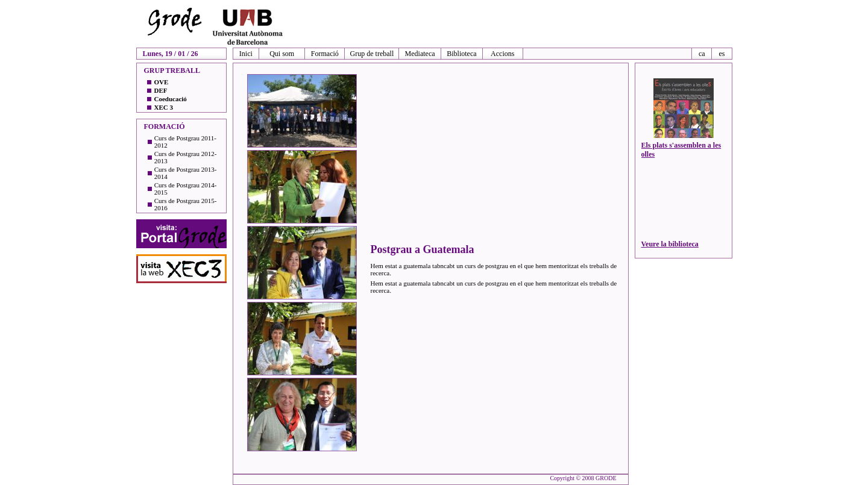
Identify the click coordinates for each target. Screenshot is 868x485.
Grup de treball (372, 54)
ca (702, 54)
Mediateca (420, 54)
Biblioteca (461, 54)
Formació (325, 54)
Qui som (282, 54)
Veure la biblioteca (670, 244)
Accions (502, 54)
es (722, 54)
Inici (246, 54)
